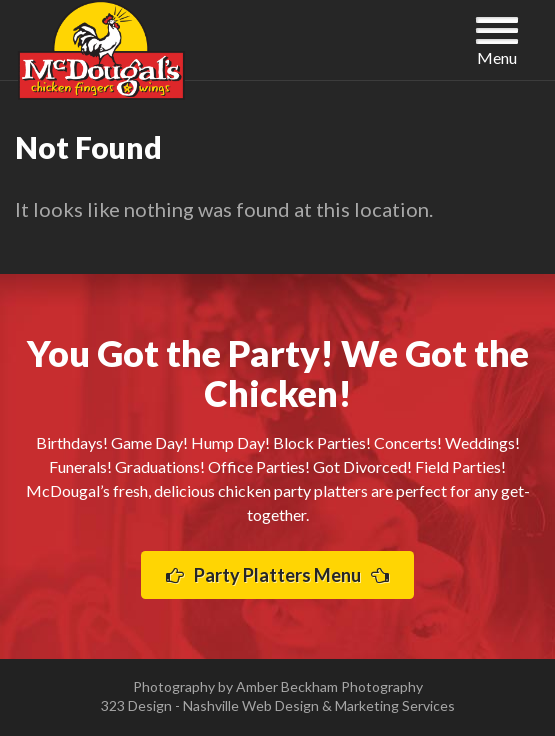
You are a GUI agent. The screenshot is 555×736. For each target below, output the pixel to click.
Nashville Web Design (251, 705)
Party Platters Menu (277, 575)
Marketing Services (395, 705)
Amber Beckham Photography (329, 686)
